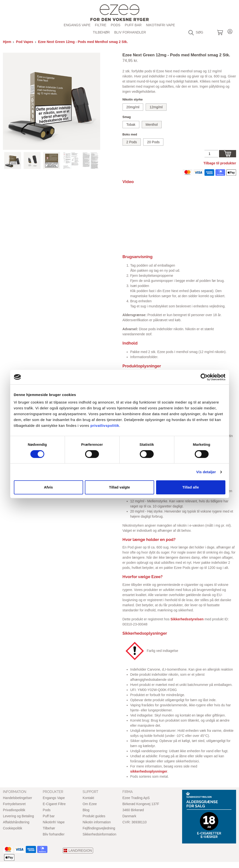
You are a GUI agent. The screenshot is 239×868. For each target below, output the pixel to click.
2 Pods (132, 142)
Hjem (7, 42)
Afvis (49, 487)
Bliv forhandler (130, 32)
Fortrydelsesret (14, 804)
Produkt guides (94, 816)
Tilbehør (101, 32)
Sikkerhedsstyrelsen (187, 619)
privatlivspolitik (105, 426)
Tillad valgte (119, 487)
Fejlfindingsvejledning (99, 828)
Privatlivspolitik (14, 810)
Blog (86, 810)
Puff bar (133, 25)
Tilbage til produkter (220, 163)
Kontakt (88, 798)
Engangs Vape (77, 25)
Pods (47, 810)
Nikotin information (97, 822)
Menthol (152, 125)
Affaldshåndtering (16, 822)
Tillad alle (191, 487)
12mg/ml (156, 107)
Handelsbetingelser (18, 798)
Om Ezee (90, 804)
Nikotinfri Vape (160, 25)
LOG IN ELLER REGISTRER (230, 31)
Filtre (101, 25)
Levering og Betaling (18, 816)
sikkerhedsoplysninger (149, 771)
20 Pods (153, 142)
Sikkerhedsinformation (100, 834)
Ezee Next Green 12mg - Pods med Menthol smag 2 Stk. (83, 42)
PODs (115, 25)
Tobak (131, 125)
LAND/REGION (80, 851)
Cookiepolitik (13, 828)
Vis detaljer (206, 472)
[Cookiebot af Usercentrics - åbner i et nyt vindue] (204, 377)
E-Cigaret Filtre (54, 804)
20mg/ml (133, 107)
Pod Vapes (25, 42)
